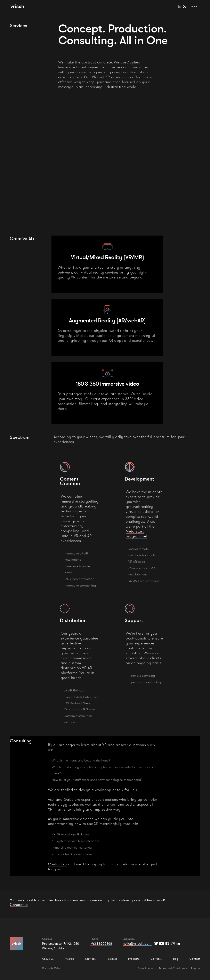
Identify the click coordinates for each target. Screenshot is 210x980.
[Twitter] (156, 943)
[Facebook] (167, 943)
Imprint (196, 968)
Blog (175, 959)
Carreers (156, 959)
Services (90, 959)
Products (134, 959)
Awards (69, 959)
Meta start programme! (136, 534)
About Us (48, 959)
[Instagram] (173, 943)
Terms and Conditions (173, 968)
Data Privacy (146, 968)
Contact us (58, 864)
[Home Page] (17, 6)
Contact (195, 959)
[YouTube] (162, 943)
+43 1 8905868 (101, 943)
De (184, 6)
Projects (112, 959)
